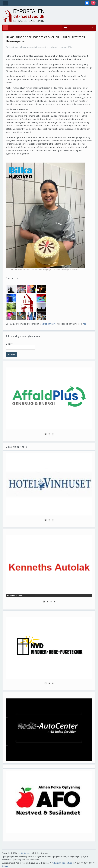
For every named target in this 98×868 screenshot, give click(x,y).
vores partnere (49, 324)
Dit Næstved (26, 853)
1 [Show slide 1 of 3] (46, 434)
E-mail (9, 344)
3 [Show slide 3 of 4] (51, 602)
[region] (49, 403)
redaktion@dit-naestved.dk (63, 863)
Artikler (5, 866)
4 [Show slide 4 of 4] (55, 602)
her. (85, 324)
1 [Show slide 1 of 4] (44, 602)
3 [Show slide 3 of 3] (53, 434)
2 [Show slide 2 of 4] (47, 602)
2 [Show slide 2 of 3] (49, 434)
